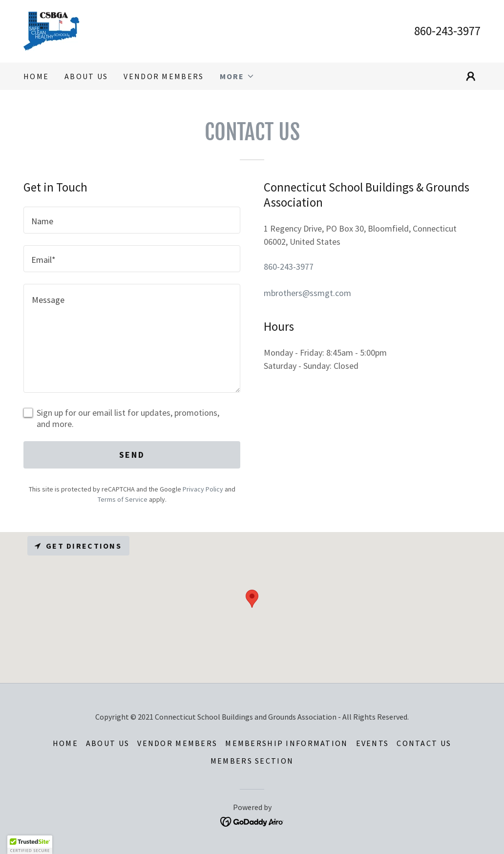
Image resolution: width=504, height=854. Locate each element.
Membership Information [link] (286, 743)
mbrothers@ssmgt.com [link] (307, 293)
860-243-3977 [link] (447, 31)
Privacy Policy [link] (203, 489)
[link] (52, 30)
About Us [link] (86, 76)
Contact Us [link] (424, 743)
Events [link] (373, 743)
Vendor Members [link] (164, 76)
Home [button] (65, 743)
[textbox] (132, 220)
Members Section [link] (252, 761)
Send (132, 455)
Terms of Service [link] (123, 499)
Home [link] (36, 76)
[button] (237, 76)
